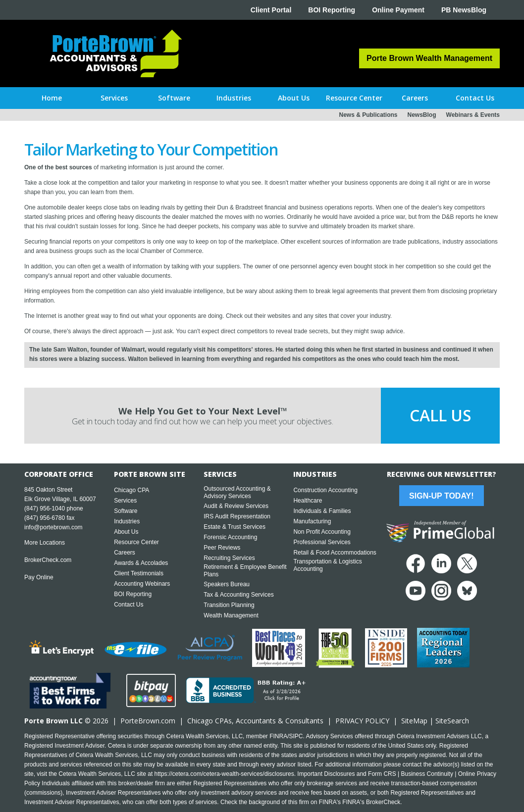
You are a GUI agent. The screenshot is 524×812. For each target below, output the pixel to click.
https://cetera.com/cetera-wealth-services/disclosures (224, 774)
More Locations (45, 543)
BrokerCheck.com (48, 560)
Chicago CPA (131, 490)
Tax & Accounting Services (238, 595)
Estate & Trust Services (235, 527)
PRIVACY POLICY (362, 721)
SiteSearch (452, 721)
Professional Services (322, 542)
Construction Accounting (325, 490)
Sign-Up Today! (441, 496)
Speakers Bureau (227, 584)
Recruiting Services (229, 558)
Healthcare (308, 501)
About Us (126, 532)
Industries (127, 521)
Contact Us (129, 605)
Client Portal (271, 10)
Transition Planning (229, 605)
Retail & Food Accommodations (335, 553)
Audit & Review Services (236, 506)
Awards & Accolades (141, 563)
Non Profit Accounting (322, 532)
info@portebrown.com (53, 527)
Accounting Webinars (142, 584)
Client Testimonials (139, 573)
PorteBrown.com (148, 721)
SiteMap (414, 721)
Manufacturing (312, 521)
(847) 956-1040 (45, 508)
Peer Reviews (222, 548)
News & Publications (368, 115)
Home (52, 98)
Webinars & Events (473, 115)
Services (125, 501)
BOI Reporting (332, 10)
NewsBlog (422, 115)
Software (126, 511)
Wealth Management (231, 615)
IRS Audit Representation (237, 516)
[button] (114, 98)
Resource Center (136, 542)
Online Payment (398, 10)
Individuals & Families (322, 511)
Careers (125, 553)
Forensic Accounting (230, 537)
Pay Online (39, 577)
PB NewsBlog (464, 10)
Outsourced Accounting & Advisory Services (237, 492)
